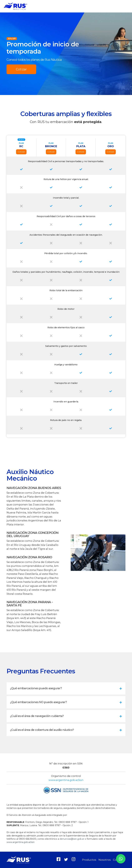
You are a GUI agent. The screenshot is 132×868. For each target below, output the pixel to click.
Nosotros (105, 860)
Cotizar (21, 69)
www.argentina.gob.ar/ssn (66, 780)
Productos (89, 860)
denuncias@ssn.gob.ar (72, 839)
